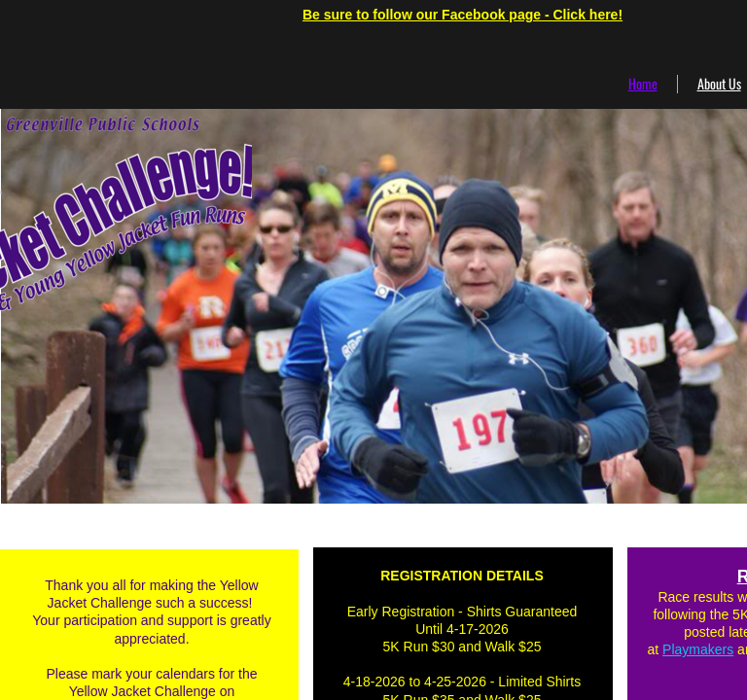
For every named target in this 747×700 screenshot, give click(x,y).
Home (643, 83)
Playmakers (698, 649)
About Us (719, 83)
